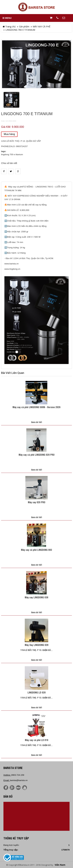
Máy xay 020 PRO (37, 502)
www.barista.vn (12, 264)
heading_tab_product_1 (36, 179)
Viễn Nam (60, 865)
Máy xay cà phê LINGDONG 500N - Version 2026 (36, 407)
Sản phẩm (24, 27)
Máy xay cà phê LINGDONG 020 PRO (37, 455)
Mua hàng (9, 134)
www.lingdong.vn (12, 269)
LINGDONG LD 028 (37, 693)
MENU (7, 18)
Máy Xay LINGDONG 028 (37, 645)
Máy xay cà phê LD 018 (37, 740)
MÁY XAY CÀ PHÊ (42, 27)
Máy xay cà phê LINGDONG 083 (36, 550)
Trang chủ (9, 27)
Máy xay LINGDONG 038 (36, 598)
